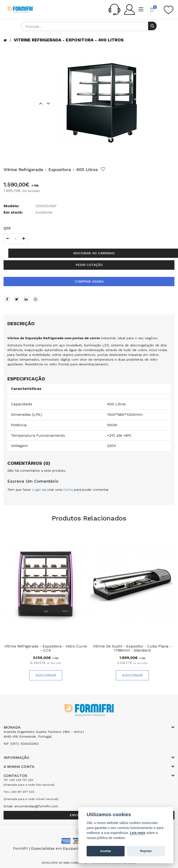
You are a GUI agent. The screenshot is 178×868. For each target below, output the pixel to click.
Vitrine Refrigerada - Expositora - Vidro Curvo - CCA (46, 648)
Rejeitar (146, 851)
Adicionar (46, 675)
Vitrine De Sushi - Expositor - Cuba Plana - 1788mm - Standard (132, 648)
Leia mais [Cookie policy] (138, 833)
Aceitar (106, 851)
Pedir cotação (89, 265)
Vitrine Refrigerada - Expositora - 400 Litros (69, 40)
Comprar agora (89, 281)
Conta (68, 490)
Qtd (7, 228)
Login (36, 490)
